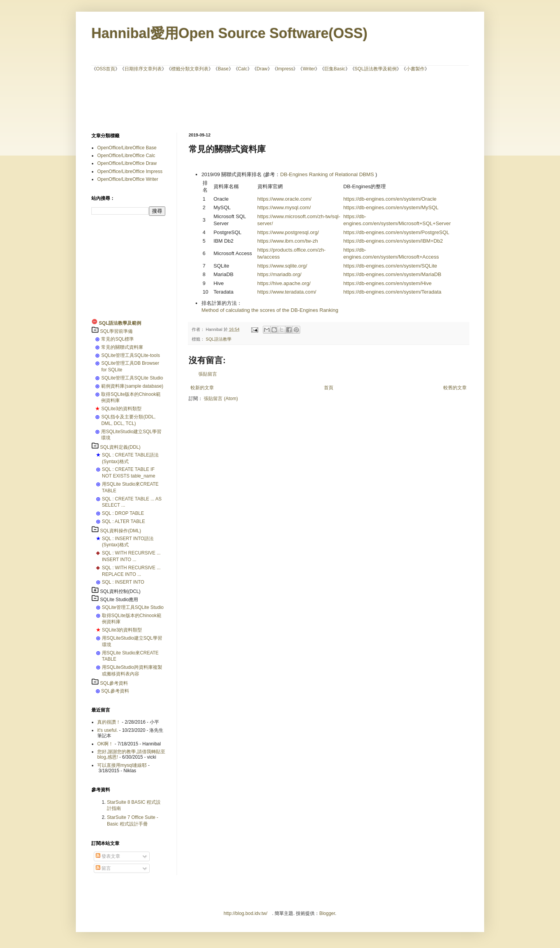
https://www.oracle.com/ (284, 199)
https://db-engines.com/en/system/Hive (388, 283)
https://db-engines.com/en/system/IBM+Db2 (393, 241)
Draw (262, 69)
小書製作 (415, 69)
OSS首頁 (106, 69)
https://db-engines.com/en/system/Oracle (390, 199)
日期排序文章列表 (143, 69)
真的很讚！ (109, 722)
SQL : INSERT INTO (123, 582)
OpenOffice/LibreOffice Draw (127, 163)
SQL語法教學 (219, 339)
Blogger (327, 913)
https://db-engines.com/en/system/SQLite (390, 266)
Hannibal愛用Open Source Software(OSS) (229, 33)
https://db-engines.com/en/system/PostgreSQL (396, 232)
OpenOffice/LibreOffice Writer (128, 179)
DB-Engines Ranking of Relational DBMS (327, 174)
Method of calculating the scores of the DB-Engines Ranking (270, 310)
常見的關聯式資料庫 (122, 347)
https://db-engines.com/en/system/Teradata (392, 292)
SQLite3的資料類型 (121, 409)
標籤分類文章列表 (190, 69)
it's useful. (108, 730)
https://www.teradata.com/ (287, 292)
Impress (285, 69)
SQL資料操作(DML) (120, 531)
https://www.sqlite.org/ (282, 266)
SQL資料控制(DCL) (120, 591)
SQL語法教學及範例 (376, 69)
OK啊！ (105, 744)
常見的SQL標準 (117, 339)
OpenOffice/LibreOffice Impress (130, 171)
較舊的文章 (455, 388)
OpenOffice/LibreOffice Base (127, 148)
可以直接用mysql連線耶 (122, 765)
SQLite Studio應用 (119, 600)
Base (223, 69)
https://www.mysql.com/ (284, 207)
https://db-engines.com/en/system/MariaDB (392, 274)
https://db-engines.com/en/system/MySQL (391, 207)
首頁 (329, 388)
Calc (243, 69)
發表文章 (108, 856)
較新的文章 (202, 388)
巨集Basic (335, 69)
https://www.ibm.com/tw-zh (288, 241)
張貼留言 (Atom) (221, 399)
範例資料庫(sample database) (132, 386)
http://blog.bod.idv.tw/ (246, 913)
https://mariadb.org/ (280, 274)
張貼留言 (208, 374)
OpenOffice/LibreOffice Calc (126, 156)
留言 (103, 868)
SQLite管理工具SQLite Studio (132, 378)
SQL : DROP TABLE (123, 513)
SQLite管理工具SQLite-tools (130, 355)
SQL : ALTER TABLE (123, 521)
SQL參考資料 (114, 683)
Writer (309, 69)
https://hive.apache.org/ (284, 283)
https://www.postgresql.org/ (288, 232)
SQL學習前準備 (116, 331)
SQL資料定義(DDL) (120, 447)
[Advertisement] (280, 101)
